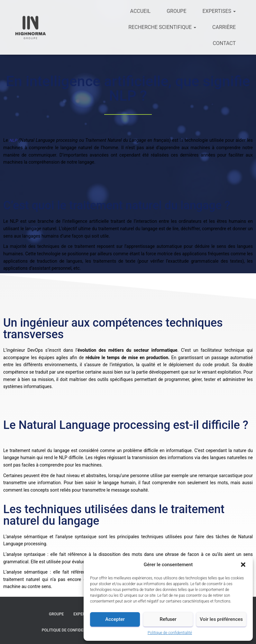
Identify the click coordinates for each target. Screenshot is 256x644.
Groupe (176, 11)
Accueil (141, 11)
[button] (243, 565)
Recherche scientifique (162, 27)
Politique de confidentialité (170, 633)
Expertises (219, 11)
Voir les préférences (221, 619)
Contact (224, 43)
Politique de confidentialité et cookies (82, 630)
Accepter (115, 619)
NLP (14, 140)
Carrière (224, 27)
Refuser (168, 619)
